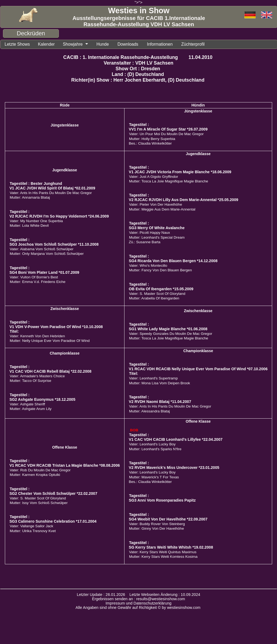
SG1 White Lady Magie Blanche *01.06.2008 (168, 329)
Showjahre (77, 44)
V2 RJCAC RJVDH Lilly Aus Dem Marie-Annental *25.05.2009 (183, 200)
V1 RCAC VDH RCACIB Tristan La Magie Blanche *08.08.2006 (65, 466)
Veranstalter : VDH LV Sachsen (138, 64)
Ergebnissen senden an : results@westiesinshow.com (139, 599)
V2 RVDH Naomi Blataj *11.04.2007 (160, 402)
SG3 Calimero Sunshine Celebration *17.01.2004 (53, 522)
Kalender (49, 44)
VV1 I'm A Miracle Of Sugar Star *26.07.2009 (168, 130)
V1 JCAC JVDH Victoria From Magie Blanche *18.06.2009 (180, 172)
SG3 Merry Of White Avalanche (157, 228)
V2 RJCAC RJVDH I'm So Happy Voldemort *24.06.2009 (59, 217)
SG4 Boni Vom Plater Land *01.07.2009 (44, 273)
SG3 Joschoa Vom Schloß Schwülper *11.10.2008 (54, 245)
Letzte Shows (18, 44)
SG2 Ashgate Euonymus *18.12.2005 (42, 400)
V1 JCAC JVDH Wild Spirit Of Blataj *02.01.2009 (52, 189)
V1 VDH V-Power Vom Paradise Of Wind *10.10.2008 (56, 327)
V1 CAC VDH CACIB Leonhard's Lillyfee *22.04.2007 (176, 440)
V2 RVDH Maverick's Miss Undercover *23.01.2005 (174, 468)
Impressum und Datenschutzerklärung (138, 604)
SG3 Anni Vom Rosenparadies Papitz (162, 501)
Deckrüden (31, 33)
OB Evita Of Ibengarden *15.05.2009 (161, 289)
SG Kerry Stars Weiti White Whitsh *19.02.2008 (171, 548)
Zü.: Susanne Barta (145, 243)
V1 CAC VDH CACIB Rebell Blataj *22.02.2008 (50, 372)
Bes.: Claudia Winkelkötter (150, 144)
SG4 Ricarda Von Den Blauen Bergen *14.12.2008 (173, 261)
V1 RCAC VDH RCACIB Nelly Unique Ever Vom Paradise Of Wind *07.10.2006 (198, 369)
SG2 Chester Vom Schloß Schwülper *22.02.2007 (53, 494)
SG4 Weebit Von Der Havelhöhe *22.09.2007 (168, 520)
